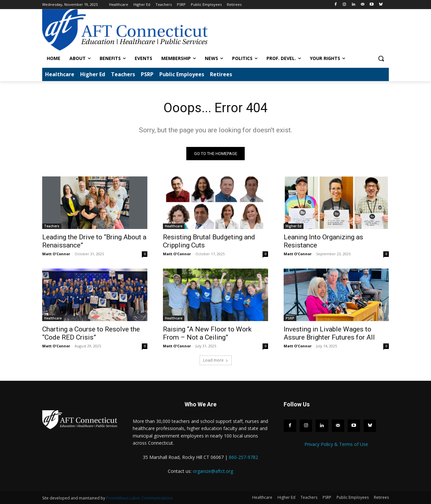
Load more (216, 360)
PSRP (290, 318)
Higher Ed (294, 226)
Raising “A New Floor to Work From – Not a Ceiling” (207, 334)
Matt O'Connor (56, 254)
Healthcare (174, 226)
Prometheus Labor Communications (139, 498)
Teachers (52, 226)
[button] (381, 58)
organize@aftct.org (213, 471)
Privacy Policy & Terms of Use (336, 444)
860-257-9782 (243, 457)
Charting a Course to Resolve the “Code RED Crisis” (91, 334)
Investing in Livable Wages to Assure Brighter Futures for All (329, 334)
